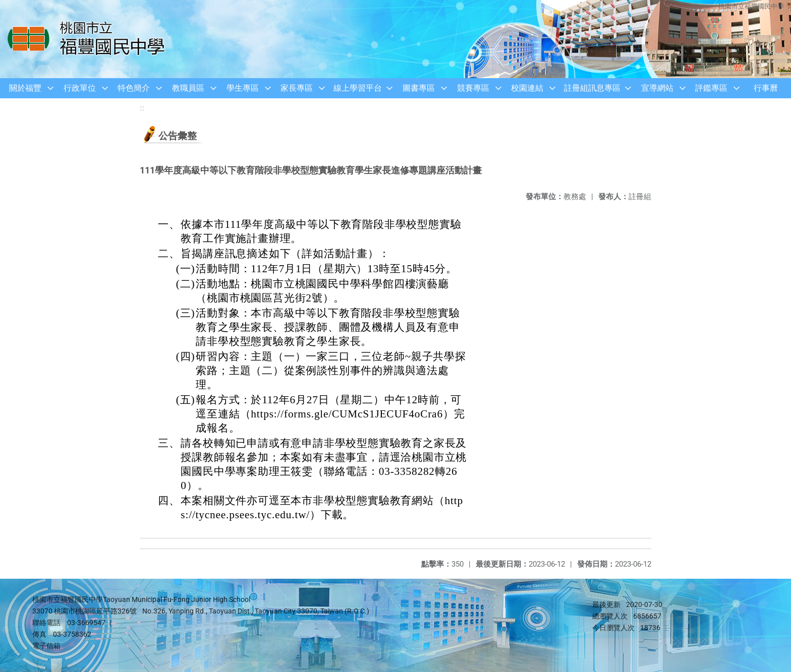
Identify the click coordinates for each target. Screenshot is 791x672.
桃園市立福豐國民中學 (751, 6)
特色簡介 (134, 88)
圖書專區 (419, 88)
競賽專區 (473, 88)
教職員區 (188, 88)
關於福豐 (25, 88)
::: (142, 108)
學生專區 (243, 88)
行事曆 (766, 88)
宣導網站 (657, 88)
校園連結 (527, 88)
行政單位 (80, 88)
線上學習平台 (358, 88)
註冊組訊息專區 (592, 88)
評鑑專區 (711, 88)
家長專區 (297, 88)
